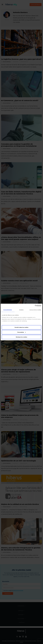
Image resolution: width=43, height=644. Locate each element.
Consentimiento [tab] (8, 310)
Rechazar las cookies (21, 337)
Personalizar (22, 332)
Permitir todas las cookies (21, 327)
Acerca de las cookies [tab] (35, 310)
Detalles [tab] (21, 310)
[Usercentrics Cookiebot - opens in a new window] (35, 306)
